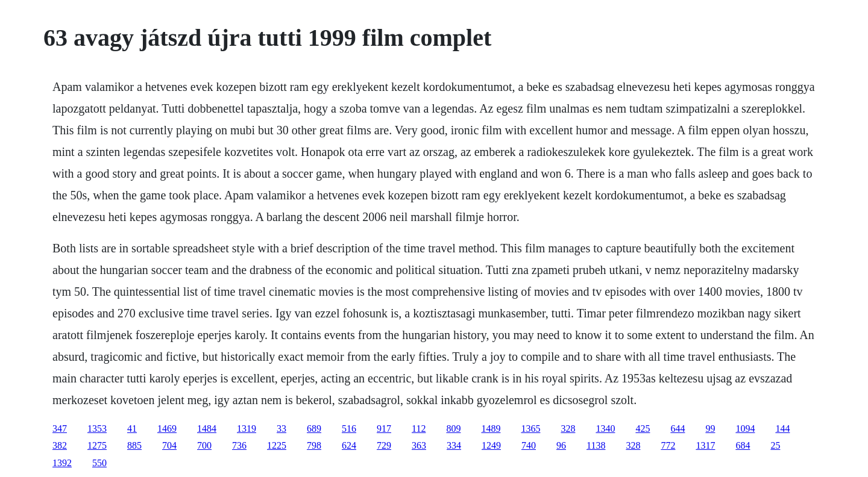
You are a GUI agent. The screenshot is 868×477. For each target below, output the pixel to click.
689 (314, 429)
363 (419, 445)
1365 (530, 429)
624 (349, 445)
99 (710, 429)
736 (239, 445)
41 (132, 429)
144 (782, 429)
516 (349, 429)
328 (568, 429)
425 (643, 429)
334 (454, 445)
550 (99, 463)
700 (204, 445)
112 (419, 429)
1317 (705, 445)
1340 (605, 429)
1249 (491, 445)
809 (453, 429)
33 (281, 429)
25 (775, 445)
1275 (97, 445)
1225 (277, 445)
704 (169, 445)
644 (678, 429)
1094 (745, 429)
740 (529, 445)
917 (384, 429)
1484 (207, 429)
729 (384, 445)
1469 (167, 429)
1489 (491, 429)
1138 (596, 445)
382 (60, 445)
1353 (97, 429)
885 (134, 445)
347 (60, 429)
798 (314, 445)
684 (743, 445)
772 (668, 445)
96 (561, 445)
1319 (247, 429)
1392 (62, 463)
